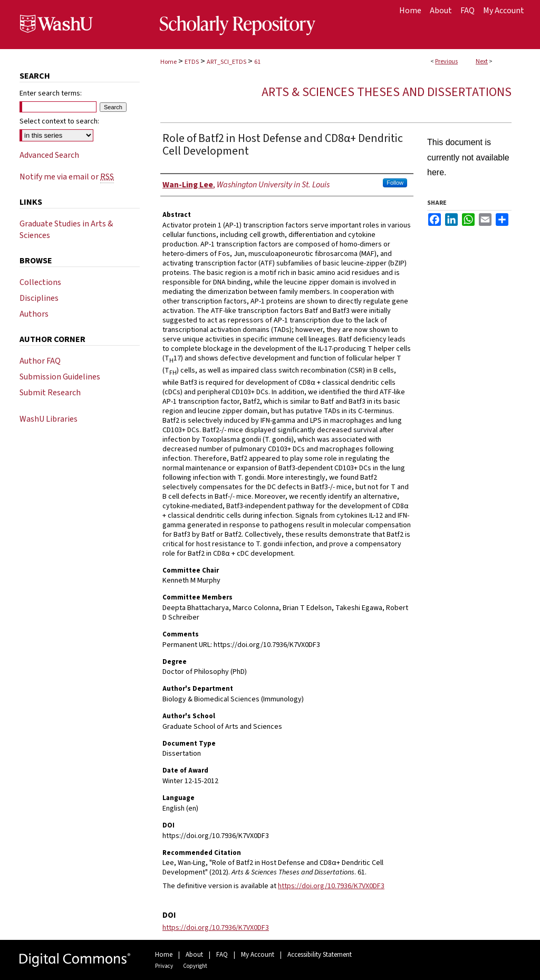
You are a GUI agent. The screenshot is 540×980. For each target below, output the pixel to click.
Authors (34, 314)
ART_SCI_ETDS (226, 62)
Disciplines (39, 298)
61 (257, 62)
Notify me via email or (67, 177)
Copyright (195, 966)
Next (482, 61)
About (194, 955)
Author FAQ (40, 361)
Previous (446, 61)
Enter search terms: (51, 93)
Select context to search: (59, 121)
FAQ (222, 955)
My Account (258, 955)
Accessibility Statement (320, 955)
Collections (40, 282)
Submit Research (50, 393)
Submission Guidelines (60, 377)
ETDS (192, 62)
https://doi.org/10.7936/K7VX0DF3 (331, 886)
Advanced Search (49, 155)
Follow (395, 183)
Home (168, 62)
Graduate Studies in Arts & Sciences (66, 230)
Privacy (164, 966)
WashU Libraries (49, 419)
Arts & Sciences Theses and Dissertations (387, 92)
